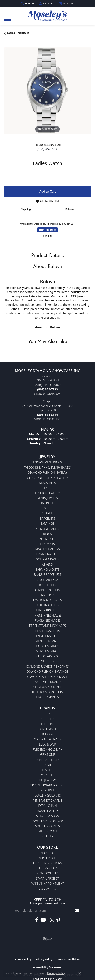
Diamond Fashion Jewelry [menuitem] (47, 473)
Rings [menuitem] (47, 534)
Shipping (26, 209)
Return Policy (23, 959)
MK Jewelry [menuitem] (48, 780)
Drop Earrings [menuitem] (47, 697)
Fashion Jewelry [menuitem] (47, 493)
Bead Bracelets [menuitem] (47, 605)
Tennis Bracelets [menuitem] (48, 636)
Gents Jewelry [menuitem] (47, 498)
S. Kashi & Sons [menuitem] (47, 816)
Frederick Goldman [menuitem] (47, 749)
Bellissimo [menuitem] (47, 724)
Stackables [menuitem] (47, 483)
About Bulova (47, 266)
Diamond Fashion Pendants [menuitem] (48, 666)
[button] (28, 4)
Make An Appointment (47, 884)
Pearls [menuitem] (47, 488)
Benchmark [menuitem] (47, 729)
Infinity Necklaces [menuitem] (47, 615)
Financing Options (48, 863)
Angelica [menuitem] (47, 719)
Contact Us (47, 889)
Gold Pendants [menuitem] (47, 559)
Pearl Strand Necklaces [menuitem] (48, 626)
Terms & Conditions (68, 959)
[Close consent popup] (80, 973)
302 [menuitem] (48, 714)
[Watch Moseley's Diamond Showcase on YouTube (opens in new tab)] (43, 920)
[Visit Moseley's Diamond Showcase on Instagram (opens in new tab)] (52, 920)
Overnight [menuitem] (47, 790)
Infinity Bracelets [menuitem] (48, 610)
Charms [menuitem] (47, 513)
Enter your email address (47, 903)
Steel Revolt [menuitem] (47, 831)
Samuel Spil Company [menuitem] (47, 821)
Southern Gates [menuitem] (47, 826)
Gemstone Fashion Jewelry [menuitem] (47, 478)
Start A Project (47, 878)
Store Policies (47, 873)
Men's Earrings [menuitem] (48, 651)
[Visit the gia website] (47, 939)
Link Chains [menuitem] (47, 595)
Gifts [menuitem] (47, 508)
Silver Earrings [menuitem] (47, 656)
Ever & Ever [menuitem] (47, 744)
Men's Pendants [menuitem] (47, 641)
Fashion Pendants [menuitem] (47, 682)
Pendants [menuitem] (47, 544)
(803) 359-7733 (48, 149)
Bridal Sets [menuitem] (47, 585)
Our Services (47, 858)
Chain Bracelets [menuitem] (48, 590)
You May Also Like (48, 341)
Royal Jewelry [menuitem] (47, 811)
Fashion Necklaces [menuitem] (47, 600)
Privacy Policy (44, 959)
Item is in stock (47, 230)
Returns (70, 209)
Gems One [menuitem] (47, 755)
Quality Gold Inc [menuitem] (47, 795)
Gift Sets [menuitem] (48, 661)
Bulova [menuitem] (47, 734)
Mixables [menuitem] (47, 775)
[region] (47, 91)
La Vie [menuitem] (48, 765)
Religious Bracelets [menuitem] (47, 692)
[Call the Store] (47, 389)
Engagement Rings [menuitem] (47, 462)
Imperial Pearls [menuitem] (47, 760)
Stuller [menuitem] (47, 836)
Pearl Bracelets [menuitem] (48, 631)
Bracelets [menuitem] (47, 518)
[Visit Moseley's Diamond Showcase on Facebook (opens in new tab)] (37, 920)
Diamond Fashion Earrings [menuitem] (47, 672)
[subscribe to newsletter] (77, 911)
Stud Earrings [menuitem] (47, 580)
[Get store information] (48, 394)
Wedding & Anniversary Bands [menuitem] (48, 467)
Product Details (47, 255)
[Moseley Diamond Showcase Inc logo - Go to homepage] (47, 14)
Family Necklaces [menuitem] (47, 621)
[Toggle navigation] (7, 21)
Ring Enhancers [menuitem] (47, 549)
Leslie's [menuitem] (47, 770)
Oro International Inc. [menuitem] (48, 785)
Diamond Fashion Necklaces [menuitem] (47, 677)
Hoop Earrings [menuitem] (47, 646)
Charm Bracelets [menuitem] (48, 554)
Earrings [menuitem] (47, 524)
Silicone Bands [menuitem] (48, 529)
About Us (48, 853)
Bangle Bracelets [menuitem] (47, 575)
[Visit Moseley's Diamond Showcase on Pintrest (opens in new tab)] (58, 920)
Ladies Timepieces (18, 33)
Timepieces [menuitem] (47, 503)
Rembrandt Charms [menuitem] (47, 801)
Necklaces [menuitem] (48, 539)
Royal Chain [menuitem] (47, 806)
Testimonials (47, 868)
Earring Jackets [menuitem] (47, 569)
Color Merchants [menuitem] (47, 739)
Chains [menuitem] (48, 564)
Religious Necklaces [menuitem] (48, 687)
